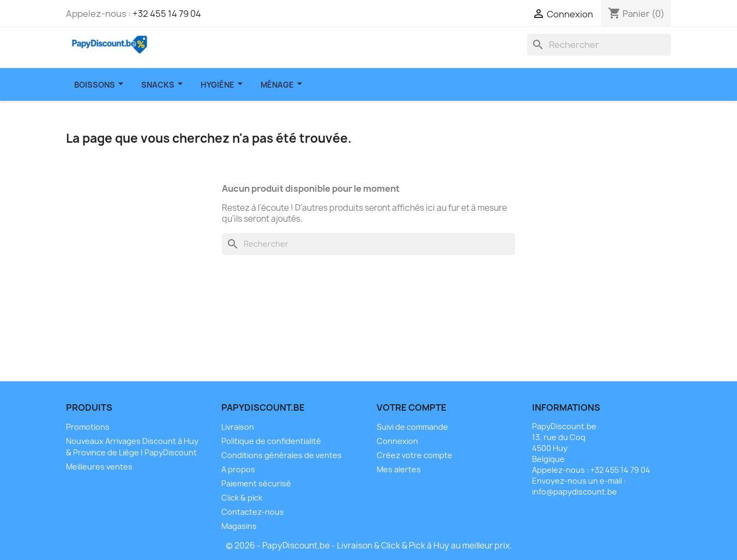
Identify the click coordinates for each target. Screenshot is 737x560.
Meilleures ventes (99, 467)
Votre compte (412, 407)
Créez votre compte (415, 455)
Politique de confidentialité (271, 441)
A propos (238, 469)
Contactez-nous (253, 512)
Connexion (397, 441)
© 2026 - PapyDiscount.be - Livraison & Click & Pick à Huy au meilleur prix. (369, 546)
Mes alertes (399, 469)
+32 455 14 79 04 (167, 14)
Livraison (238, 427)
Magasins (239, 526)
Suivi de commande (412, 427)
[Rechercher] (599, 45)
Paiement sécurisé (256, 483)
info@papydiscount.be (575, 492)
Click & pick (242, 498)
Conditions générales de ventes (282, 455)
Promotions (88, 427)
